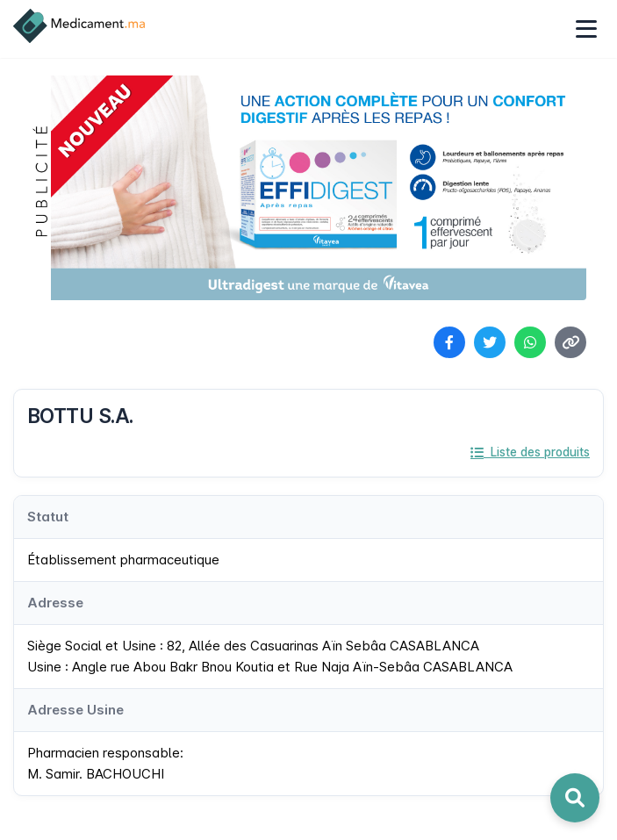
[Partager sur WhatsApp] (530, 342)
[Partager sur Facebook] (449, 342)
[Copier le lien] (570, 342)
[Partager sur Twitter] (490, 342)
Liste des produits (530, 452)
